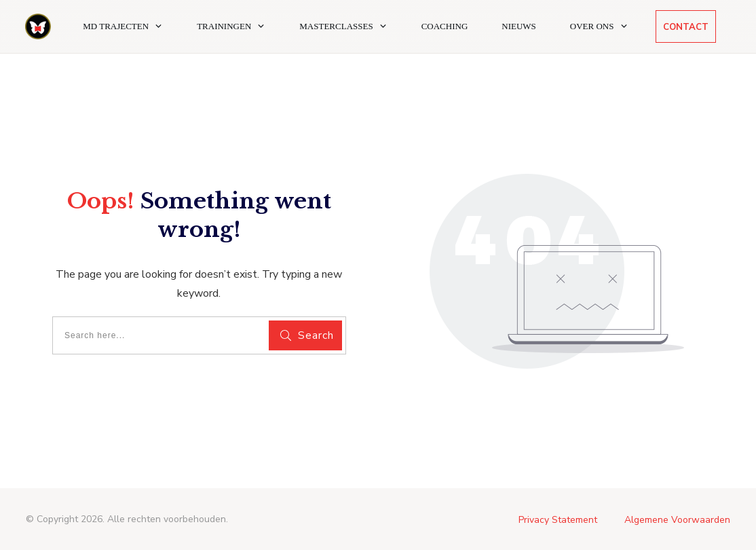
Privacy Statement (558, 520)
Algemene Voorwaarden (677, 520)
